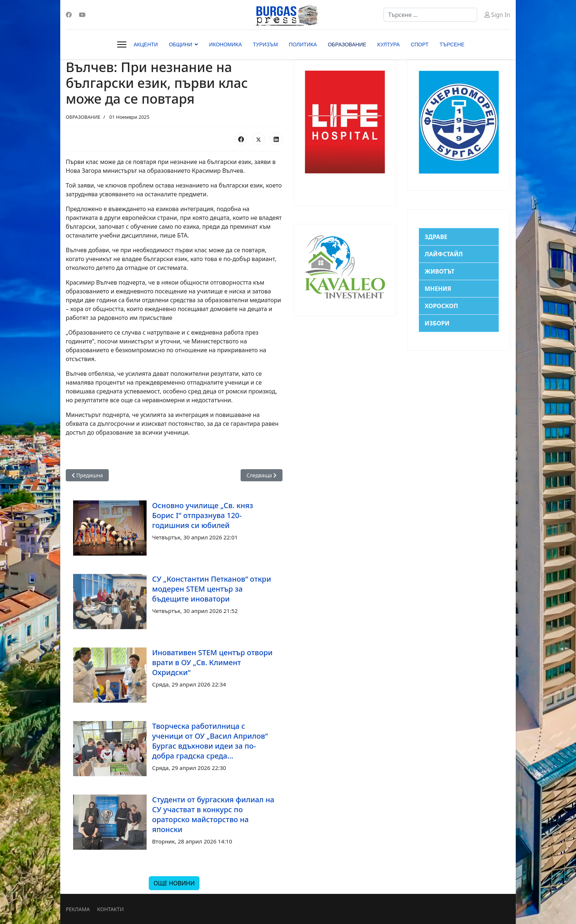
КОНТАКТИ (110, 909)
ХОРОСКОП (441, 306)
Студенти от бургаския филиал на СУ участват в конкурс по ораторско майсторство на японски (213, 814)
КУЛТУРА (388, 44)
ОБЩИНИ (181, 44)
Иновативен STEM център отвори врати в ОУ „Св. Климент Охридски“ (212, 662)
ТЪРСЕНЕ (452, 44)
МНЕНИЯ (438, 289)
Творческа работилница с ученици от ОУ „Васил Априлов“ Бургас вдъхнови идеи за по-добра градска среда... (210, 741)
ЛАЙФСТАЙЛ (444, 254)
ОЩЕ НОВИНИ (174, 883)
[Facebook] (69, 15)
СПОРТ (420, 44)
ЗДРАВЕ (436, 237)
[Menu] (122, 44)
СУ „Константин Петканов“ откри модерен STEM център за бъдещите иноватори (212, 589)
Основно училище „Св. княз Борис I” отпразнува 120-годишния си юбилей (203, 515)
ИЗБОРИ (437, 323)
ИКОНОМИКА (225, 44)
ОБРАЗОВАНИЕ (347, 44)
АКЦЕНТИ (146, 44)
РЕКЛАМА (78, 909)
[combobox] (430, 15)
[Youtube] (82, 15)
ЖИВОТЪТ (440, 271)
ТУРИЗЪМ (265, 44)
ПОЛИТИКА (303, 44)
